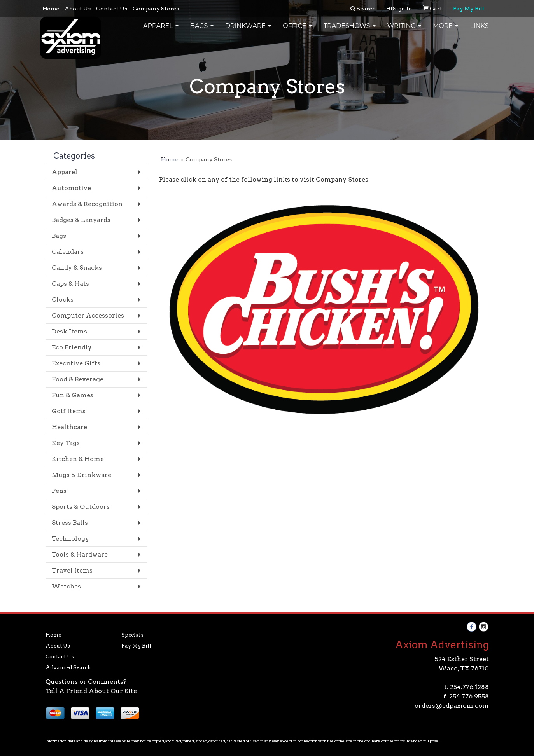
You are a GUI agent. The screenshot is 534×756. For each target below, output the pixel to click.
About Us (78, 9)
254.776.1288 (469, 687)
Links (479, 31)
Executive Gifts (76, 363)
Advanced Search (68, 668)
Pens (59, 491)
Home (51, 9)
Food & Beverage (78, 379)
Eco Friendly (72, 347)
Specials (132, 635)
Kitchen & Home (78, 459)
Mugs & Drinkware (81, 475)
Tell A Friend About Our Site (91, 691)
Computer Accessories (88, 315)
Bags (202, 31)
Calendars (68, 252)
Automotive (71, 188)
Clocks (63, 299)
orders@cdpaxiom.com (452, 706)
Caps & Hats (70, 284)
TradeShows (350, 31)
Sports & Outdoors (81, 507)
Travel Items (72, 570)
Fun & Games (73, 395)
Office (297, 31)
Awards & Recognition (87, 204)
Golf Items (69, 411)
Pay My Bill (136, 646)
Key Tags (66, 443)
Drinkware (248, 31)
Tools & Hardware (80, 554)
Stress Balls (70, 523)
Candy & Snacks (77, 268)
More (446, 31)
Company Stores (156, 9)
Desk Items (69, 331)
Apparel (161, 31)
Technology (70, 539)
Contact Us (112, 9)
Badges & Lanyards (81, 220)
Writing (404, 31)
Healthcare (69, 427)
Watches (66, 586)
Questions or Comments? (86, 682)
